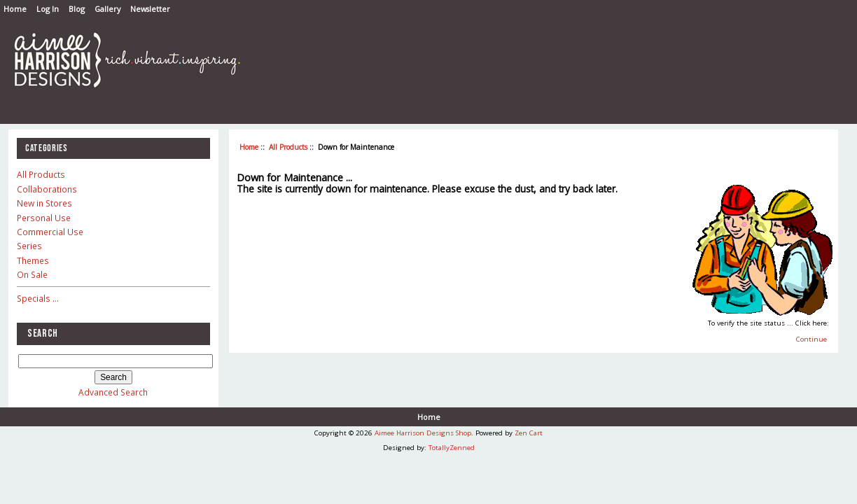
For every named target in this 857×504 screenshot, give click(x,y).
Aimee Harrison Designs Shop (423, 433)
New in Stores (44, 203)
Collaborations (47, 189)
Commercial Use (50, 232)
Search (43, 334)
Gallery (107, 9)
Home (15, 9)
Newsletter (150, 9)
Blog (77, 9)
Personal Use (44, 218)
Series (29, 246)
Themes (33, 260)
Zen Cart (529, 433)
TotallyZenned (452, 448)
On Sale (32, 274)
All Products (288, 147)
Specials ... (38, 298)
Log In (48, 9)
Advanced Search (113, 392)
